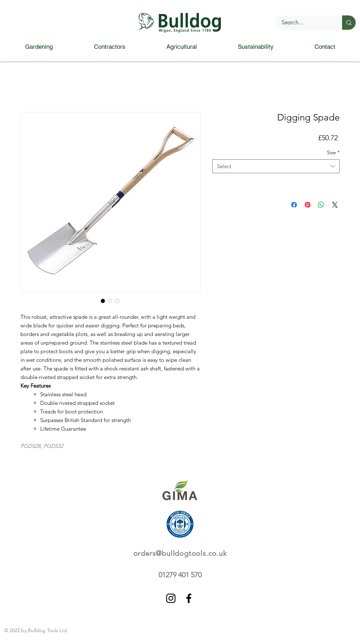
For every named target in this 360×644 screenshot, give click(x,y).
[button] (39, 47)
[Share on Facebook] (294, 205)
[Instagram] (171, 598)
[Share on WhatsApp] (321, 205)
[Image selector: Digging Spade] (103, 301)
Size (333, 152)
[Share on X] (335, 205)
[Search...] (304, 23)
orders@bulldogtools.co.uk (180, 553)
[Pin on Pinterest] (308, 205)
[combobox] (276, 166)
